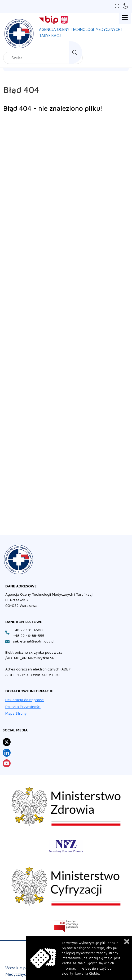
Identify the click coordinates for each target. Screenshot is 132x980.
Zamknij (127, 942)
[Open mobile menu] (125, 18)
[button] (117, 6)
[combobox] (43, 58)
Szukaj (76, 53)
